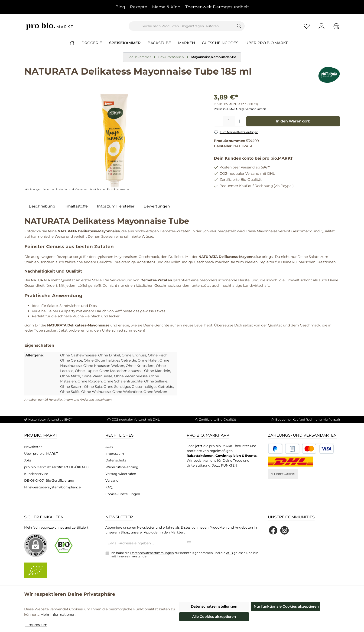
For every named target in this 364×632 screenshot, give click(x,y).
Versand (112, 481)
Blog (120, 7)
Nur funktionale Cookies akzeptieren (286, 606)
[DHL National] (291, 462)
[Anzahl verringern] (219, 121)
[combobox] (181, 26)
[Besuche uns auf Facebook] (273, 530)
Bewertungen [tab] (157, 206)
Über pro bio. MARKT (41, 454)
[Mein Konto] (322, 26)
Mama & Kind (166, 7)
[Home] (75, 43)
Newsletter (33, 447)
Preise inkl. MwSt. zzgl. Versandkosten (240, 109)
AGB (109, 447)
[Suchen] (239, 26)
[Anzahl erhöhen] (240, 121)
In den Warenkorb (293, 121)
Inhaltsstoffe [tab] (76, 206)
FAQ (109, 487)
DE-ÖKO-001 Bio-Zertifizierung (49, 481)
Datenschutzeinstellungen (214, 606)
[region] (114, 142)
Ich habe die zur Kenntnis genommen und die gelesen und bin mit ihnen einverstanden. (185, 555)
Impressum (115, 454)
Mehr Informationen (58, 614)
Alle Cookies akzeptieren (214, 617)
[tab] (42, 206)
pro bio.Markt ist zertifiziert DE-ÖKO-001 (57, 467)
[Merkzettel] (307, 26)
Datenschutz (116, 460)
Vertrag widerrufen (121, 474)
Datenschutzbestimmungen (152, 553)
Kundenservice (36, 474)
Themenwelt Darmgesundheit (217, 7)
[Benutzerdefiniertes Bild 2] (292, 449)
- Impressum (36, 625)
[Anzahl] (229, 121)
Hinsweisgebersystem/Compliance (52, 487)
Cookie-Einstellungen (123, 494)
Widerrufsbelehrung (122, 467)
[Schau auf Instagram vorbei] (284, 530)
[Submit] (189, 544)
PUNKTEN (229, 465)
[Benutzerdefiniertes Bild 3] (318, 449)
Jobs (28, 460)
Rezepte (139, 7)
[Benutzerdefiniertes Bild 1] (275, 449)
